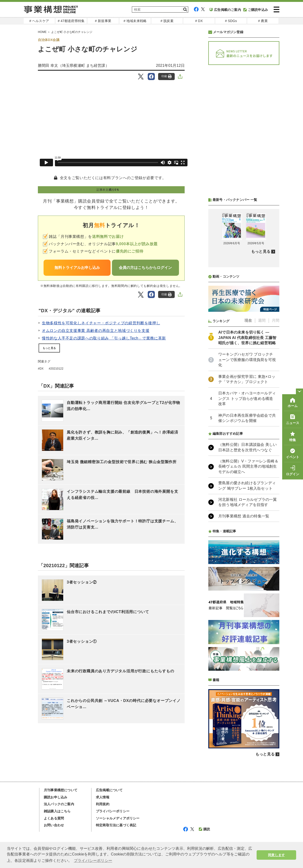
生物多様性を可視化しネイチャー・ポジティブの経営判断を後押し (101, 323)
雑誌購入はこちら (57, 811)
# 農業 (263, 21)
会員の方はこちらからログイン (145, 268)
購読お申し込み (56, 797)
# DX (199, 21)
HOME (42, 32)
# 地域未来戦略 (135, 21)
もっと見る (49, 348)
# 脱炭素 (167, 21)
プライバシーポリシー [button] (93, 861)
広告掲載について (109, 790)
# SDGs (231, 21)
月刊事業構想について (61, 790)
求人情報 (103, 797)
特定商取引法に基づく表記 (116, 825)
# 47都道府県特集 (71, 21)
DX (42, 369)
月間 (276, 320)
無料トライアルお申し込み (77, 268)
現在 (248, 320)
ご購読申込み (256, 10)
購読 (204, 829)
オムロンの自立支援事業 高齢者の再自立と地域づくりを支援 (96, 331)
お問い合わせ (54, 825)
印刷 (167, 76)
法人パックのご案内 (59, 804)
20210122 (57, 369)
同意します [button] (276, 855)
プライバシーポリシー (113, 811)
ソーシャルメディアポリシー (118, 818)
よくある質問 (54, 818)
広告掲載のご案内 (225, 10)
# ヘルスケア (39, 21)
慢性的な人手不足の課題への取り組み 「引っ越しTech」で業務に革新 (104, 338)
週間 (262, 320)
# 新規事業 (103, 21)
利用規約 (103, 804)
